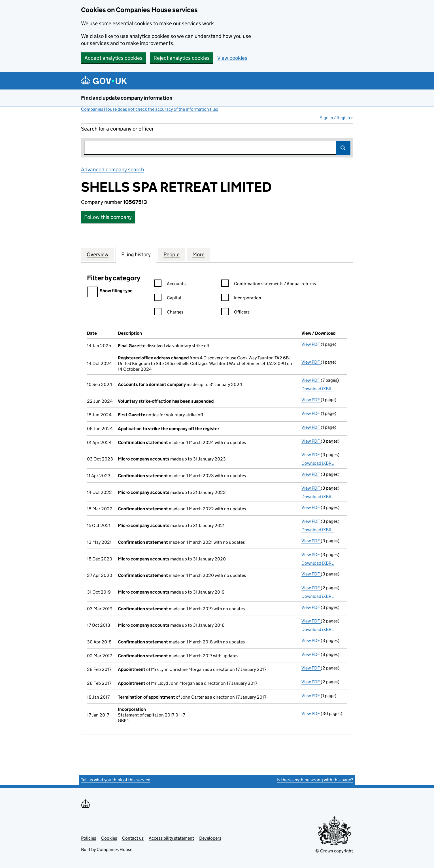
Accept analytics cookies (113, 58)
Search (343, 148)
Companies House (114, 849)
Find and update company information (127, 98)
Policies (89, 838)
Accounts (170, 284)
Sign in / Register (336, 118)
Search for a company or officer (117, 129)
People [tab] (172, 254)
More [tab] (198, 254)
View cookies (232, 58)
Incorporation (241, 299)
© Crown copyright (334, 851)
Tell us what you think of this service (116, 780)
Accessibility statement (171, 838)
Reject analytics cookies (182, 58)
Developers (210, 838)
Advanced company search (112, 169)
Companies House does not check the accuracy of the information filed (150, 109)
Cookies (109, 838)
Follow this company (108, 217)
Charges (169, 313)
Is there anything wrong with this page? (315, 780)
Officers (235, 313)
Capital (168, 299)
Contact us (133, 838)
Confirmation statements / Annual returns (269, 284)
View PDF (311, 344)
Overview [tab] (98, 254)
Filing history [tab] (136, 254)
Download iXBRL (318, 389)
